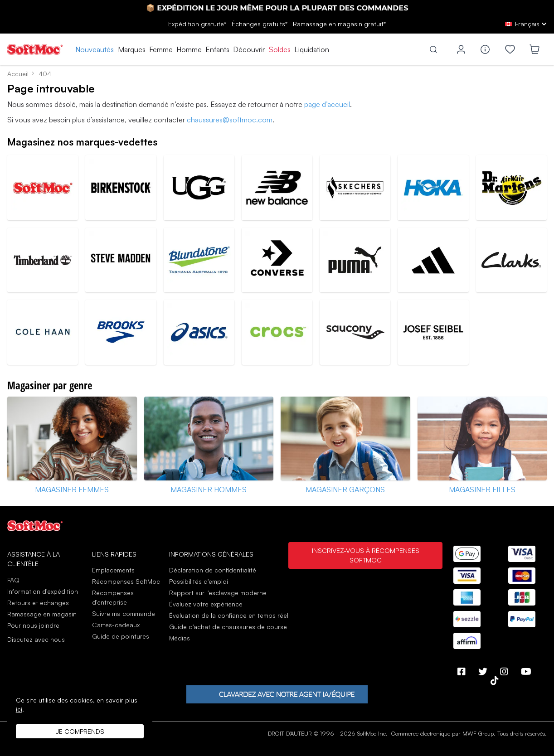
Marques (132, 49)
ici (19, 709)
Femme (161, 49)
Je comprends (80, 731)
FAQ (13, 580)
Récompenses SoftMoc (126, 581)
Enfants (217, 49)
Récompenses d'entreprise (113, 597)
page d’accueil (327, 104)
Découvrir (249, 49)
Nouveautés (95, 49)
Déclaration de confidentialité (213, 570)
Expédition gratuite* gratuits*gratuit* (277, 24)
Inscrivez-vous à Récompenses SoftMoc (366, 555)
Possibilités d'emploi (199, 581)
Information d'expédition (43, 591)
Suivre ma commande (124, 613)
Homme (189, 49)
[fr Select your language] (526, 24)
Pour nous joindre (33, 625)
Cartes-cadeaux (116, 625)
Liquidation (312, 49)
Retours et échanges (38, 603)
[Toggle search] (433, 49)
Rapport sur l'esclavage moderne (218, 593)
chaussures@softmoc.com (230, 120)
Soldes (280, 49)
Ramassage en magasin (42, 614)
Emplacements (113, 570)
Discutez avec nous (36, 640)
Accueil (18, 74)
